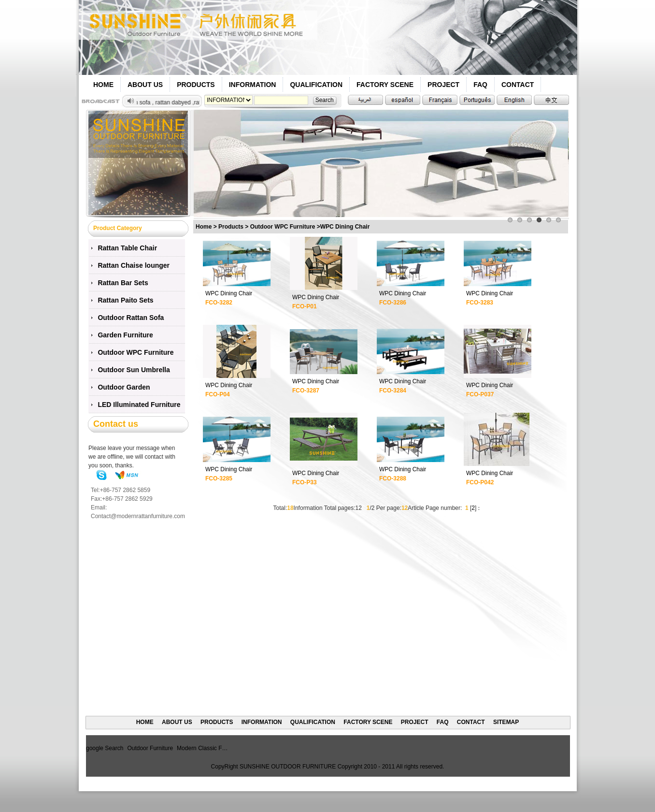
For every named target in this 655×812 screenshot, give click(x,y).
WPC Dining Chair (229, 293)
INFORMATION (253, 85)
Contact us (116, 424)
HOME (103, 85)
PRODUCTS (196, 85)
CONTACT (518, 85)
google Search (105, 748)
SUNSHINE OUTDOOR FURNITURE (288, 767)
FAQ (480, 85)
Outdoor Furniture (150, 748)
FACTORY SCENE (385, 85)
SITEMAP (506, 722)
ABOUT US (145, 85)
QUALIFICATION (316, 85)
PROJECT (443, 85)
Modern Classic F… (202, 748)
